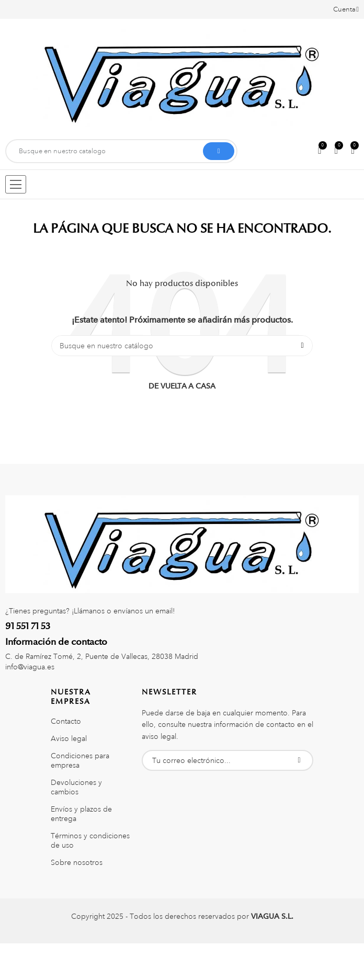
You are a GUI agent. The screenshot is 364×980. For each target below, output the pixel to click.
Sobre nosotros (77, 862)
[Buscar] (182, 346)
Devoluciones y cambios (76, 787)
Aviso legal (69, 738)
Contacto (66, 721)
